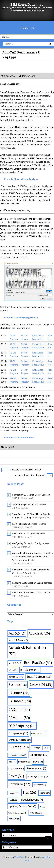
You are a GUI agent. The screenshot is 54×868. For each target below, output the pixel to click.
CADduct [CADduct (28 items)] (19, 693)
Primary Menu (27, 28)
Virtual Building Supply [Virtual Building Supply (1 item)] (17, 813)
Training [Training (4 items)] (44, 793)
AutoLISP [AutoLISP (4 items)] (15, 663)
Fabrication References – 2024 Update (31, 592)
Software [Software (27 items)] (19, 784)
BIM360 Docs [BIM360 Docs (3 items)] (16, 677)
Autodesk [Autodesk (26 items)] (39, 633)
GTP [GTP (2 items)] (47, 748)
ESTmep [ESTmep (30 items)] (19, 747)
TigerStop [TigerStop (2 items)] (14, 793)
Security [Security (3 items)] (32, 776)
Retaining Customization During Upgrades (32, 583)
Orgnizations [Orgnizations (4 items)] (16, 768)
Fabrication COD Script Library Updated (31, 495)
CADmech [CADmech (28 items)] (20, 701)
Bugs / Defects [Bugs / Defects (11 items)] (39, 677)
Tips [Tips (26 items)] (29, 792)
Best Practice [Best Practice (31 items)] (38, 662)
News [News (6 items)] (38, 762)
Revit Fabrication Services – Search (29, 524)
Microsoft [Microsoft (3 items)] (24, 762)
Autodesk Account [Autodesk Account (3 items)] (18, 640)
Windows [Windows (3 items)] (14, 819)
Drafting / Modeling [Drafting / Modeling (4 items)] (20, 740)
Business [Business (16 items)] (18, 685)
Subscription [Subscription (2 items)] (40, 785)
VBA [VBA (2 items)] (42, 806)
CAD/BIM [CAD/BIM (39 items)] (41, 684)
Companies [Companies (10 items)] (18, 733)
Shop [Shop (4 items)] (44, 776)
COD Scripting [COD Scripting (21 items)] (22, 726)
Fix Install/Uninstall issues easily (21, 470)
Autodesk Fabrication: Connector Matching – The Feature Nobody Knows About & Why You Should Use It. (33, 556)
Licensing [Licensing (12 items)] (39, 755)
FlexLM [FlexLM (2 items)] (36, 748)
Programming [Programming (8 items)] (37, 768)
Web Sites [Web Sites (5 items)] (36, 813)
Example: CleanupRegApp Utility (21, 317)
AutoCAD (10, 447)
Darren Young (27, 76)
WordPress (19, 857)
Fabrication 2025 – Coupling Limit (29, 533)
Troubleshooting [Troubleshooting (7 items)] (32, 800)
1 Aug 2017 (8, 76)
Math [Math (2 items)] (12, 762)
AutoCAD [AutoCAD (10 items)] (17, 633)
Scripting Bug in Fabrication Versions (30, 504)
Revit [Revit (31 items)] (16, 776)
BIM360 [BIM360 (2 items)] (13, 670)
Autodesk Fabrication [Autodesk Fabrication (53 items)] (27, 651)
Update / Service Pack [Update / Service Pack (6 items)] (22, 806)
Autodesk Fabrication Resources (34, 475)
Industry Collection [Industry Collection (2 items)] (17, 755)
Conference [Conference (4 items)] (38, 734)
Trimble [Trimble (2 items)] (13, 800)
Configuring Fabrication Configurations (31, 543)
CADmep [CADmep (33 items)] (19, 709)
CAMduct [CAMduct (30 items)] (19, 718)
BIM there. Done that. (27, 4)
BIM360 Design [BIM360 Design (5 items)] (30, 670)
